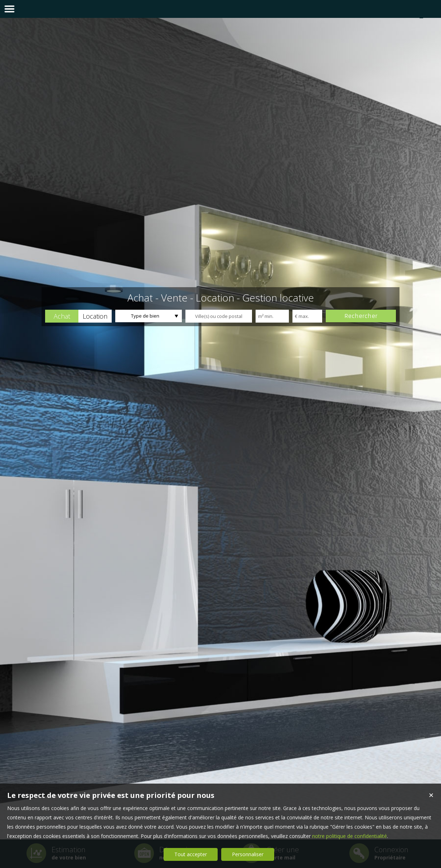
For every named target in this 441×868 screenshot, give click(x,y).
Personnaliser (248, 854)
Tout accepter (191, 854)
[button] (62, 316)
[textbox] (219, 316)
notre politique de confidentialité (350, 836)
